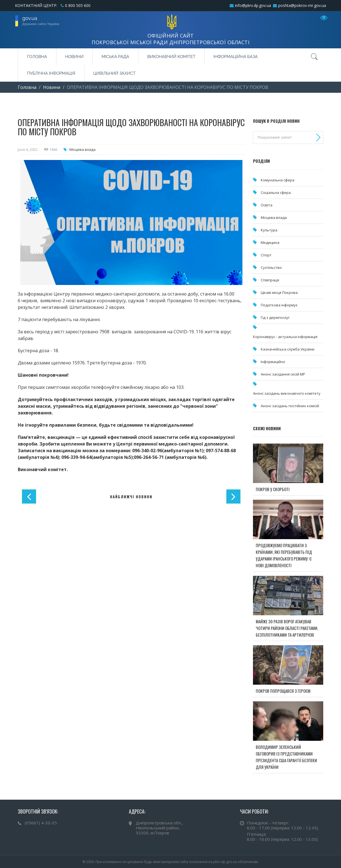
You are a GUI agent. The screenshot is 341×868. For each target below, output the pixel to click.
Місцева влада (82, 149)
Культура (269, 230)
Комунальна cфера (278, 180)
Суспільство (271, 267)
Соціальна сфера (276, 192)
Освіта (267, 205)
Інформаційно (273, 362)
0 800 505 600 (78, 5)
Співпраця (270, 280)
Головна (37, 57)
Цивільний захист (114, 73)
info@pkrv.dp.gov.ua (253, 5)
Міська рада (115, 57)
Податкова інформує (279, 305)
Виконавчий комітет (171, 57)
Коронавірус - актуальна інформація (285, 337)
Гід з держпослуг (275, 317)
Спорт (266, 255)
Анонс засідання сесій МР (283, 374)
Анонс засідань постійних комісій (290, 406)
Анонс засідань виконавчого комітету (287, 393)
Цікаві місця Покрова (279, 292)
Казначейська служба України (288, 349)
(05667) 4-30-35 (41, 823)
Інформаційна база (236, 57)
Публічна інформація (51, 73)
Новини (74, 57)
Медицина (270, 242)
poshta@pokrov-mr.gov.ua (302, 5)
